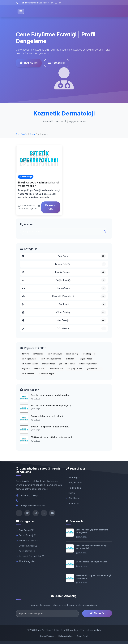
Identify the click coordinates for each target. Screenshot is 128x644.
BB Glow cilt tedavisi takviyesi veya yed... (52, 437)
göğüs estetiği (86, 359)
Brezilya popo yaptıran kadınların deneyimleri (92, 531)
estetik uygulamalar (88, 364)
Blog (32, 134)
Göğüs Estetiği (64, 280)
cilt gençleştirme (75, 369)
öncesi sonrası (56, 369)
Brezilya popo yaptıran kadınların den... (51, 395)
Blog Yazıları (29, 63)
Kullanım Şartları (66, 636)
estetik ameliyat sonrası (51, 359)
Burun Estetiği (81, 264)
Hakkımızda (75, 488)
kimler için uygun (47, 374)
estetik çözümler (29, 359)
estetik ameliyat (55, 354)
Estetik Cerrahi (64, 272)
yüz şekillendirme (67, 364)
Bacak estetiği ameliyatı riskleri (47, 416)
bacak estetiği (72, 354)
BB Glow (25, 354)
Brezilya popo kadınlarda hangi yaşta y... (51, 406)
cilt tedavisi (38, 354)
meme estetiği (49, 364)
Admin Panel (82, 636)
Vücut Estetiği (64, 312)
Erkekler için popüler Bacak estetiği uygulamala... (93, 577)
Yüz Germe (64, 328)
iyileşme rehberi (94, 369)
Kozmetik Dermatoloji (64, 296)
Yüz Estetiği (64, 320)
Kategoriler (57, 63)
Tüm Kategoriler (27, 561)
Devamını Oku (51, 207)
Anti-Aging (64, 256)
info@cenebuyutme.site (35, 3)
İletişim (72, 493)
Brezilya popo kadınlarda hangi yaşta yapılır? (91, 547)
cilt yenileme (40, 369)
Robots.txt (74, 503)
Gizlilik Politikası (47, 636)
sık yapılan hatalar (30, 364)
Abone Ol (97, 613)
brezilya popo (89, 354)
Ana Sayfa (21, 134)
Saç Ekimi (64, 304)
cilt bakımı (70, 359)
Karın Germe (64, 288)
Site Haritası (75, 498)
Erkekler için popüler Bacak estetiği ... (50, 427)
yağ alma (26, 369)
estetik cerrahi (28, 374)
